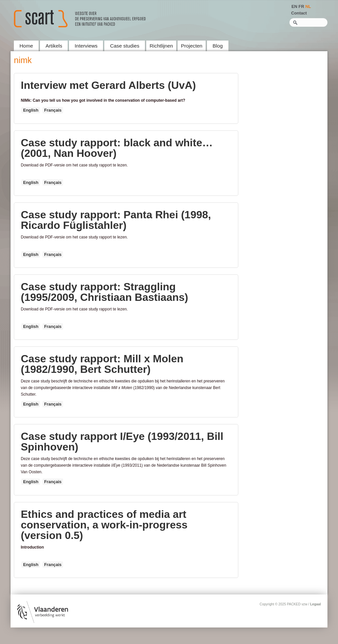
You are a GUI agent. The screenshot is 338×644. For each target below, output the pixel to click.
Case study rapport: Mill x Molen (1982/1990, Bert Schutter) (102, 364)
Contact (299, 13)
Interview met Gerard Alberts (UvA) (108, 85)
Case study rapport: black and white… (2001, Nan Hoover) (117, 148)
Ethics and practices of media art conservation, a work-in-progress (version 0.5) (104, 525)
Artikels (54, 46)
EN (294, 6)
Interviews (86, 46)
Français (53, 110)
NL (308, 6)
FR (301, 6)
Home (26, 46)
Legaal (316, 604)
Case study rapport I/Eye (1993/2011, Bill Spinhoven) (122, 442)
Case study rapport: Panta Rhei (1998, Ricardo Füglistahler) (116, 220)
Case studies (125, 46)
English (31, 110)
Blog (218, 46)
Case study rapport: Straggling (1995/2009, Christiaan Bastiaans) (104, 292)
